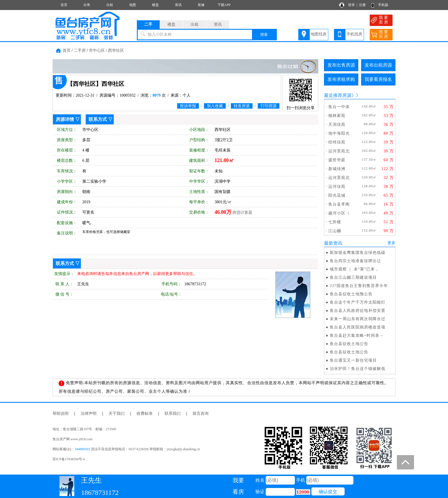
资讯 (178, 5)
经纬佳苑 (337, 142)
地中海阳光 (339, 133)
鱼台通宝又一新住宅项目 (353, 360)
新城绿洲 (337, 169)
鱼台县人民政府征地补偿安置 (358, 311)
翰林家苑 (337, 116)
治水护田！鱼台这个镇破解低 (358, 369)
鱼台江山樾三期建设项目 (353, 277)
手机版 (383, 5)
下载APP (224, 5)
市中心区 (97, 50)
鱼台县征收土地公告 (349, 344)
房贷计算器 (242, 213)
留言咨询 (201, 414)
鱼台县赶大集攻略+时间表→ (357, 335)
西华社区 (116, 50)
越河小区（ (339, 213)
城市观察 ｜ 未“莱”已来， (354, 269)
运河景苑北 (339, 151)
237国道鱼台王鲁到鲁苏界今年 (359, 286)
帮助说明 (61, 414)
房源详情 (65, 119)
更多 (391, 243)
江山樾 (335, 231)
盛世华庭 (337, 160)
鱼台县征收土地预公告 (351, 294)
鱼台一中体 (339, 107)
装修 (201, 5)
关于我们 (117, 414)
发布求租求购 (341, 79)
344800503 (82, 449)
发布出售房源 (341, 65)
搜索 (264, 34)
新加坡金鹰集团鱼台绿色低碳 (358, 253)
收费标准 (145, 414)
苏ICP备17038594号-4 (69, 459)
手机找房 (354, 34)
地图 (133, 5)
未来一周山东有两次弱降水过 (358, 319)
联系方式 (98, 119)
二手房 (80, 50)
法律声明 (89, 414)
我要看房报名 (378, 79)
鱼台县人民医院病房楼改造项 (358, 327)
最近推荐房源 (338, 95)
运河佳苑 (337, 187)
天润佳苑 (337, 124)
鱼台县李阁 (339, 204)
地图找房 (319, 34)
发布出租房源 (378, 65)
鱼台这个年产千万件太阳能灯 (358, 302)
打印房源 (269, 106)
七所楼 (335, 222)
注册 (362, 5)
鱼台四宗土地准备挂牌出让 (355, 261)
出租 (110, 5)
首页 (64, 5)
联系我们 (173, 414)
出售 (87, 5)
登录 (351, 5)
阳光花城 (337, 195)
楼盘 (155, 5)
